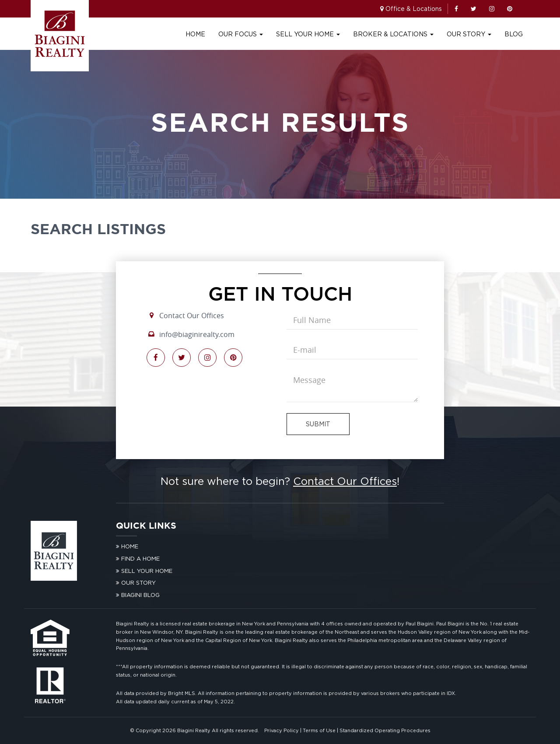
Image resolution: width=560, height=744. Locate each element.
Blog (514, 34)
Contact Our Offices (192, 316)
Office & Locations (414, 9)
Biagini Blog (140, 595)
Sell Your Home (308, 34)
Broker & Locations (393, 34)
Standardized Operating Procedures (385, 730)
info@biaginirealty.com (197, 334)
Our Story (469, 34)
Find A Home (140, 558)
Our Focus (241, 34)
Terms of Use (319, 730)
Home (195, 34)
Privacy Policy (282, 730)
